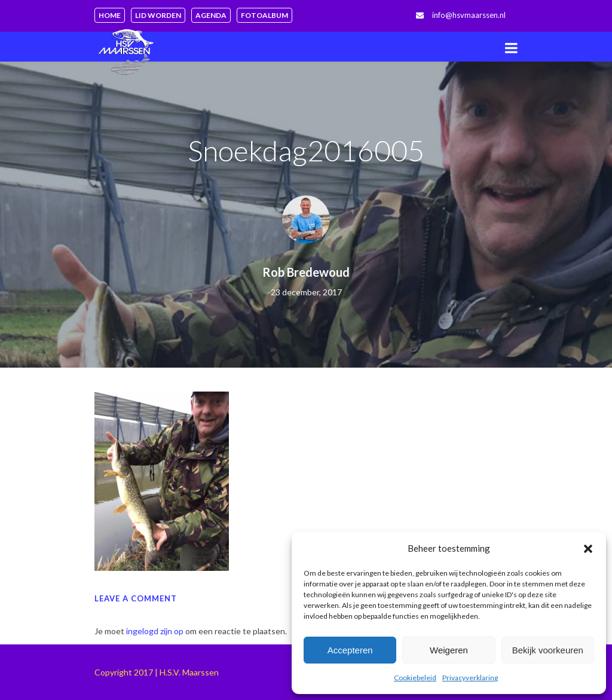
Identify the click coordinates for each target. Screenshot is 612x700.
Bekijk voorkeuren (548, 650)
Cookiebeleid (415, 678)
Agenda (211, 15)
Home (110, 15)
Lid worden (158, 15)
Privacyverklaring (470, 678)
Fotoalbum (264, 15)
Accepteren (350, 650)
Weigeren (449, 650)
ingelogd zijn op (155, 631)
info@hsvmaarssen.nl (469, 15)
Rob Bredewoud (306, 272)
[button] (588, 549)
